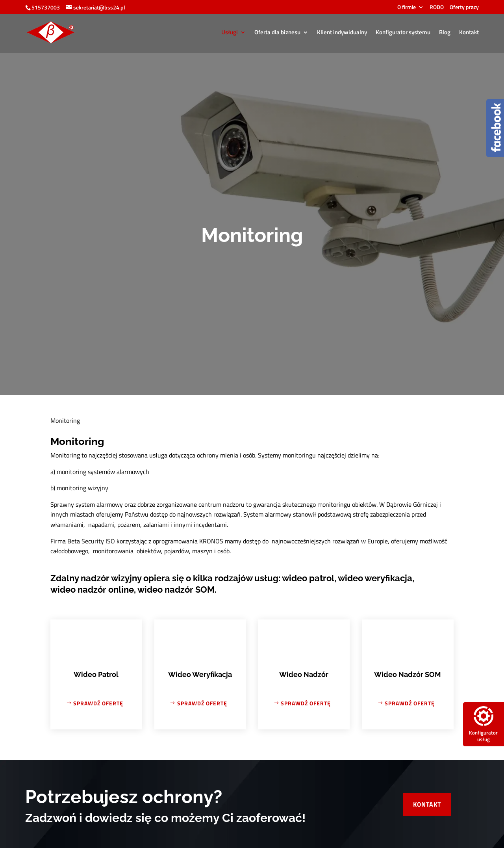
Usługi (230, 33)
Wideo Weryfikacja (200, 674)
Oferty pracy (464, 8)
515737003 (46, 7)
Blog (445, 33)
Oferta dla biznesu (277, 33)
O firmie (407, 8)
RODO (437, 8)
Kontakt (469, 33)
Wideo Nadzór (304, 674)
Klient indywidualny (342, 33)
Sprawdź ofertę (98, 703)
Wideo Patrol (96, 674)
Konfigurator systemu (403, 33)
